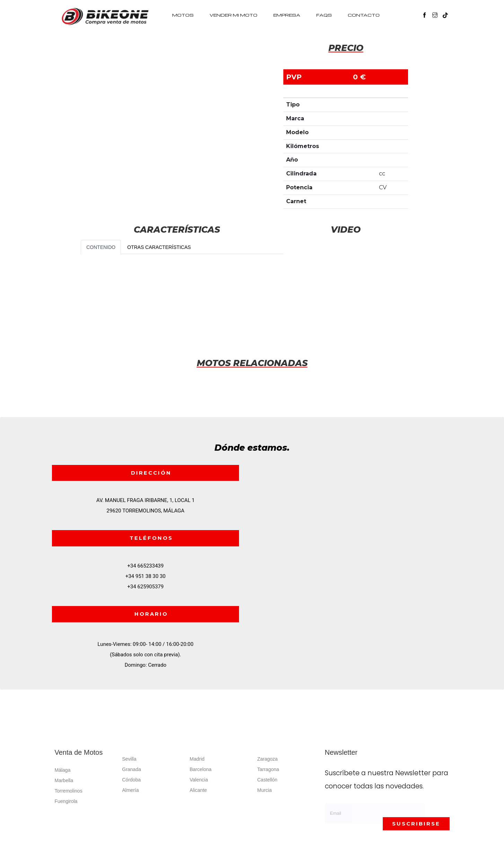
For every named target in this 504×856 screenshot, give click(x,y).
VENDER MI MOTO (233, 15)
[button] (449, 12)
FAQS (324, 15)
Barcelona (201, 769)
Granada (132, 769)
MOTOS (183, 15)
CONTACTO (364, 15)
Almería (131, 790)
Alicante (198, 790)
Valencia (199, 780)
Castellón (267, 780)
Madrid (197, 759)
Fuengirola (66, 801)
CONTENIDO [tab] (101, 247)
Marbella (64, 780)
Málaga (63, 770)
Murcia (265, 790)
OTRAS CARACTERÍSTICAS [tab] (159, 247)
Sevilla (129, 759)
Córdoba (132, 780)
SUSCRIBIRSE (416, 824)
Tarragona (268, 769)
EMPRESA (287, 15)
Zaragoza (268, 759)
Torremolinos (69, 791)
